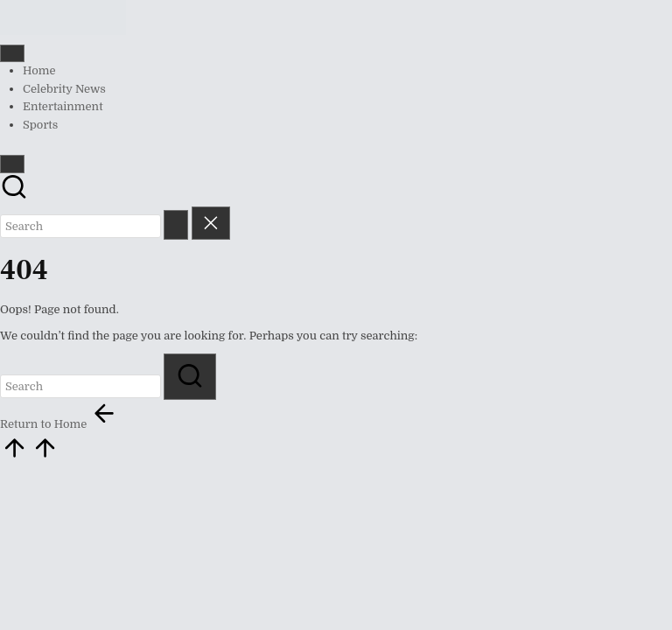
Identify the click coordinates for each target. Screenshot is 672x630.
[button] (176, 224)
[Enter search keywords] (80, 226)
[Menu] (12, 53)
